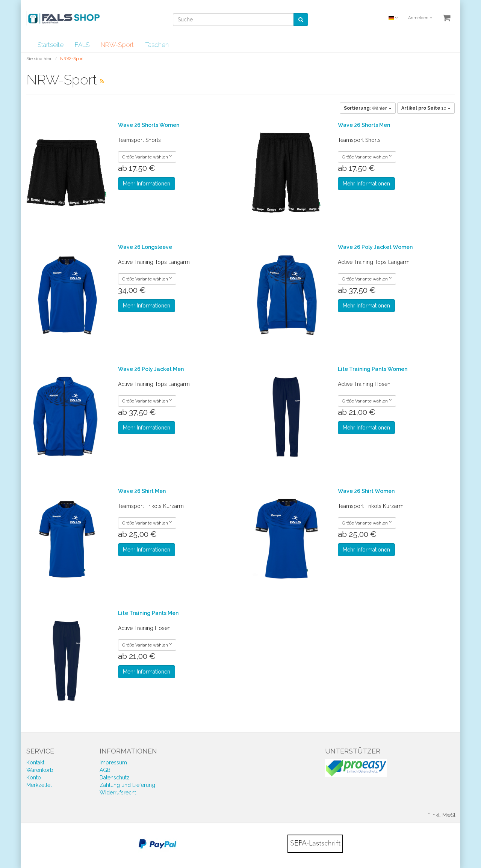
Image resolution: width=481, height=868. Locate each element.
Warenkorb (40, 770)
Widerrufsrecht (118, 793)
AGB (105, 770)
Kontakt (35, 763)
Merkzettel (39, 785)
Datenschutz (115, 778)
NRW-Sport (117, 45)
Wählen (368, 108)
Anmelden (420, 18)
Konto (34, 778)
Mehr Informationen (147, 184)
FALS (82, 45)
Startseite (51, 45)
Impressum (113, 763)
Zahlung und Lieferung (127, 785)
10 (426, 108)
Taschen (157, 45)
